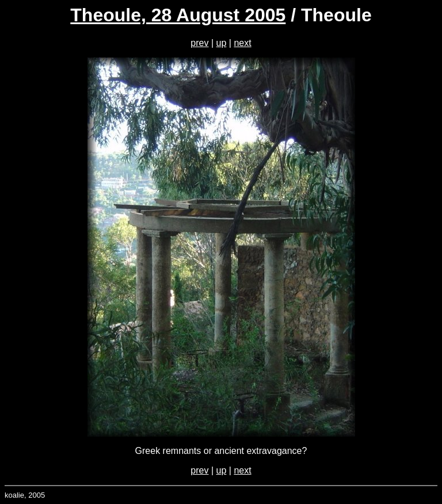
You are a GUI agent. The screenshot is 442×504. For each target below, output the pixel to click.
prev (199, 43)
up (222, 43)
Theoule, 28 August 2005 (178, 15)
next (242, 43)
